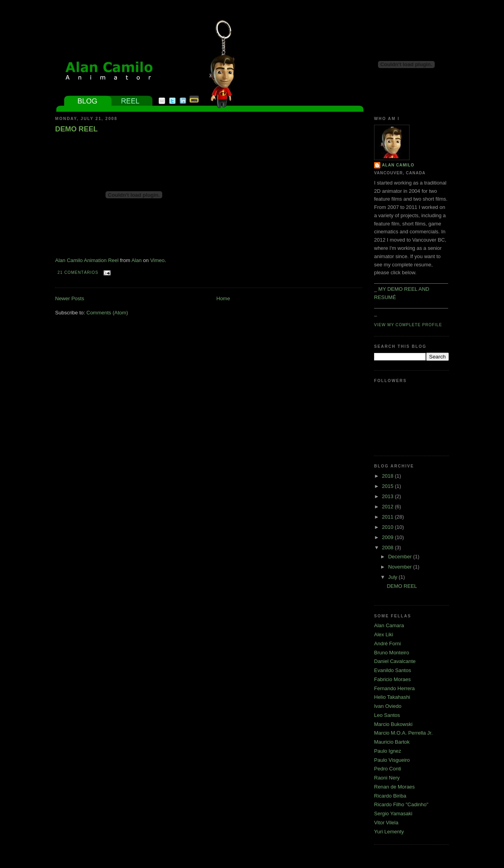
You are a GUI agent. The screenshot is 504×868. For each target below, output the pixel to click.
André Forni (387, 644)
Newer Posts (70, 298)
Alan (137, 260)
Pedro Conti (388, 769)
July (394, 577)
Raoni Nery (387, 778)
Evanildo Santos (393, 670)
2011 (388, 517)
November (401, 567)
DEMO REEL (76, 129)
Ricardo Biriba (390, 796)
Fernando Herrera (394, 688)
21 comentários (78, 272)
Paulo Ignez (388, 751)
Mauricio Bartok (392, 742)
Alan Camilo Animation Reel (87, 260)
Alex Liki (384, 634)
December (401, 557)
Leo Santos (387, 715)
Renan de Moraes (394, 787)
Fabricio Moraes (392, 679)
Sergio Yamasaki (393, 814)
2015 (388, 486)
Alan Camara (389, 625)
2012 (388, 507)
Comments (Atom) (107, 313)
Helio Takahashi (392, 697)
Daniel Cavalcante (395, 661)
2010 (388, 527)
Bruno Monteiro (392, 653)
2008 (388, 548)
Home (223, 298)
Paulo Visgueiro (392, 760)
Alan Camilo (398, 165)
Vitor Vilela (386, 823)
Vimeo (157, 260)
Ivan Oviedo (388, 706)
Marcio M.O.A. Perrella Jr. (403, 733)
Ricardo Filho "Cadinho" (401, 804)
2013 (388, 496)
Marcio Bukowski (393, 724)
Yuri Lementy (389, 832)
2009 (388, 537)
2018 (388, 476)
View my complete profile (408, 325)
